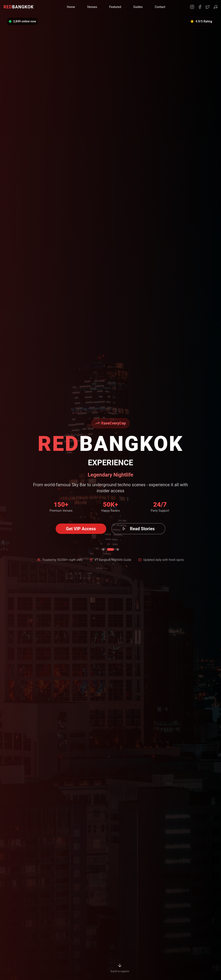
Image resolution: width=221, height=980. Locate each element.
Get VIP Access (81, 529)
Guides (138, 7)
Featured (115, 7)
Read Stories (138, 529)
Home (71, 7)
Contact (160, 7)
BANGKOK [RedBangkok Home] (19, 7)
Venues (92, 7)
